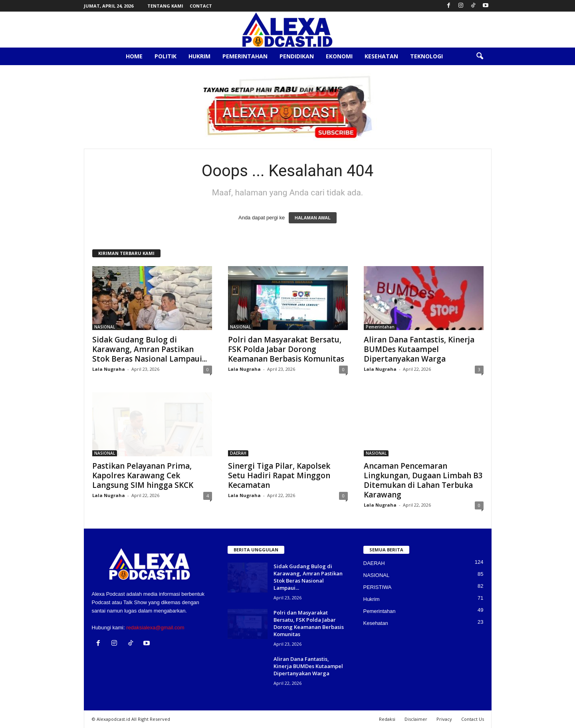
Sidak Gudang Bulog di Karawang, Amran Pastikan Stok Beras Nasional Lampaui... (150, 349)
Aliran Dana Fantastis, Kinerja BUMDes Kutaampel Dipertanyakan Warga (419, 349)
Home (134, 56)
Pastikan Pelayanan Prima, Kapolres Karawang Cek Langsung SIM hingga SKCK (143, 475)
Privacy (444, 719)
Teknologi (426, 56)
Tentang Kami (165, 6)
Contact (201, 6)
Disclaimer (416, 719)
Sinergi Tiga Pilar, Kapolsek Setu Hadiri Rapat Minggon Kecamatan (279, 475)
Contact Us (473, 719)
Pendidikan (297, 56)
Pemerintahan (245, 56)
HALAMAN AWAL (313, 218)
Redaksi (387, 719)
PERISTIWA (378, 587)
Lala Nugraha (109, 369)
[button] (480, 56)
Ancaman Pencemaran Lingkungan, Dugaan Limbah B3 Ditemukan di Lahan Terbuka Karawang (423, 480)
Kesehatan (381, 56)
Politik (166, 56)
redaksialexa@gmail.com (155, 628)
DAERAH (238, 453)
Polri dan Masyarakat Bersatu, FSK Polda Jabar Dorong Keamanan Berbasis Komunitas (286, 349)
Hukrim (199, 56)
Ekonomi (339, 56)
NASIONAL (105, 327)
